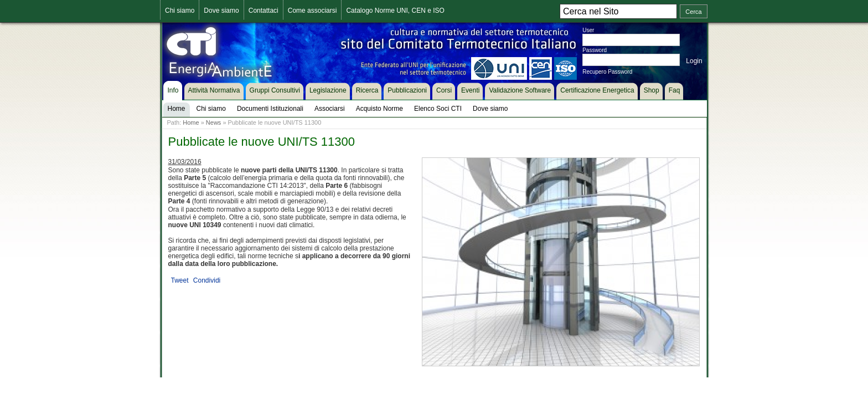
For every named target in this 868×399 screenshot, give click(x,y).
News (214, 122)
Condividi (207, 280)
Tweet (180, 280)
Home (191, 122)
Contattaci (263, 11)
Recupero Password (607, 72)
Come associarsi (312, 11)
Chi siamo (180, 11)
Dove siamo (221, 11)
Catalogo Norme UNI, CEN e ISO (395, 11)
